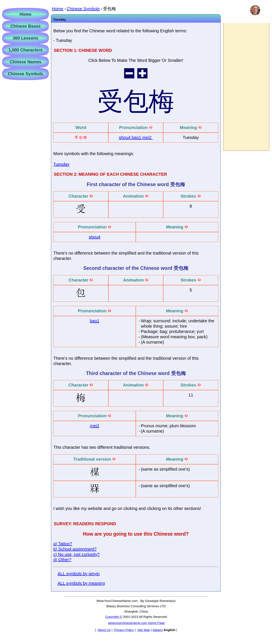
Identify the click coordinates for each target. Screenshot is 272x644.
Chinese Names (26, 62)
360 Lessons (25, 38)
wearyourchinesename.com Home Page (137, 623)
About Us (104, 630)
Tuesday (61, 164)
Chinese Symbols (26, 74)
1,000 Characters (25, 50)
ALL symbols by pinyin (79, 574)
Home (25, 14)
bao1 (137, 137)
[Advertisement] (246, 87)
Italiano (158, 630)
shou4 (125, 137)
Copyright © (114, 617)
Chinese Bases (25, 26)
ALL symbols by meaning (81, 583)
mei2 (148, 137)
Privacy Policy (124, 630)
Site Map (144, 630)
